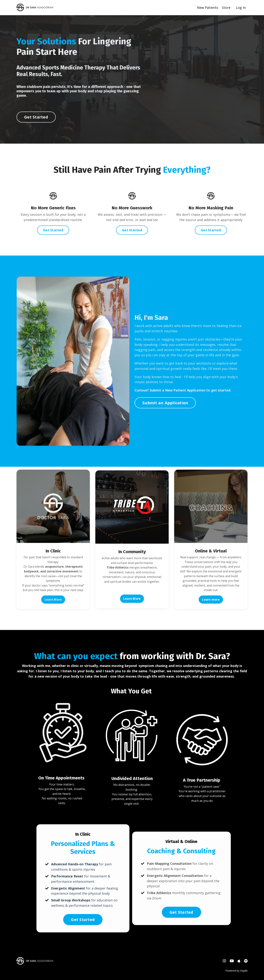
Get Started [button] (36, 128)
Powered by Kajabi (236, 971)
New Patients (208, 8)
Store (226, 8)
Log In (241, 8)
